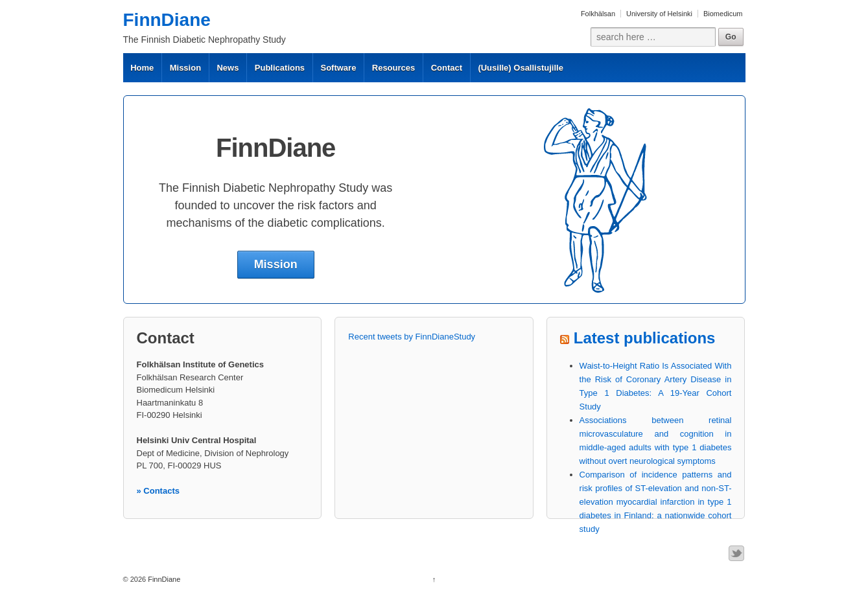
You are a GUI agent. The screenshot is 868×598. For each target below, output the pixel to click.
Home (142, 68)
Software (338, 68)
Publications (280, 68)
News (228, 68)
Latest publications (645, 338)
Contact (447, 68)
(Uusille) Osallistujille (520, 68)
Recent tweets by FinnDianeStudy (412, 337)
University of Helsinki (659, 14)
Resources (393, 68)
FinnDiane (167, 20)
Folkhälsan (598, 14)
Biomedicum (723, 14)
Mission (185, 68)
